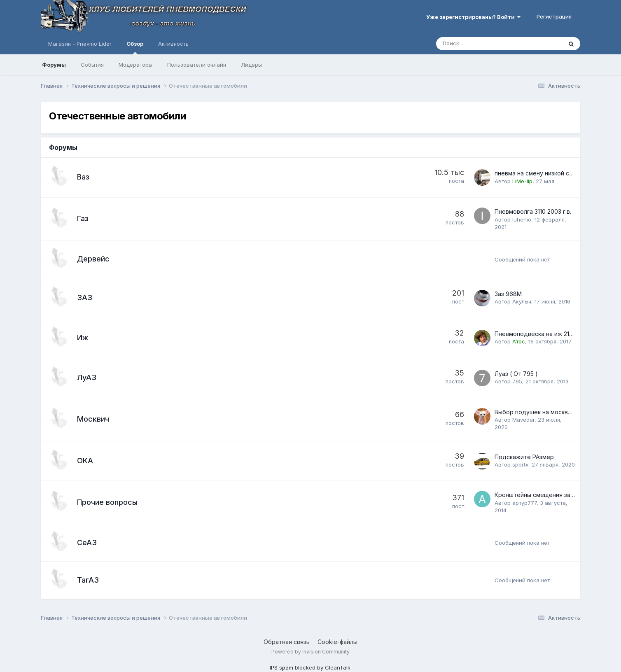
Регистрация (554, 16)
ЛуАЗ (87, 377)
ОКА (85, 461)
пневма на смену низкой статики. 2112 (548, 173)
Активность (173, 44)
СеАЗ (87, 542)
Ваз (83, 177)
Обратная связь (287, 642)
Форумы (54, 65)
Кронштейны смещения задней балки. (549, 495)
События (92, 65)
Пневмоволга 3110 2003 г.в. (533, 211)
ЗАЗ (85, 297)
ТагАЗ (88, 580)
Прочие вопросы (107, 502)
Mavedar (523, 420)
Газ (83, 218)
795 (517, 381)
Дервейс (93, 259)
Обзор (135, 47)
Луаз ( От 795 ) (516, 374)
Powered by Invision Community (310, 652)
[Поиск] (476, 44)
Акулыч (522, 301)
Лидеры (251, 65)
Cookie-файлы (337, 642)
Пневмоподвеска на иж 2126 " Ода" (546, 334)
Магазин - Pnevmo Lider (80, 44)
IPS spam (281, 667)
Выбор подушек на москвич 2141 (541, 412)
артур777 (524, 503)
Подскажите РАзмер (524, 457)
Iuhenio (522, 219)
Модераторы (135, 65)
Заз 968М (508, 294)
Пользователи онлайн (197, 65)
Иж (83, 337)
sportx (520, 464)
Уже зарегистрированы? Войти (473, 17)
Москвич (93, 419)
